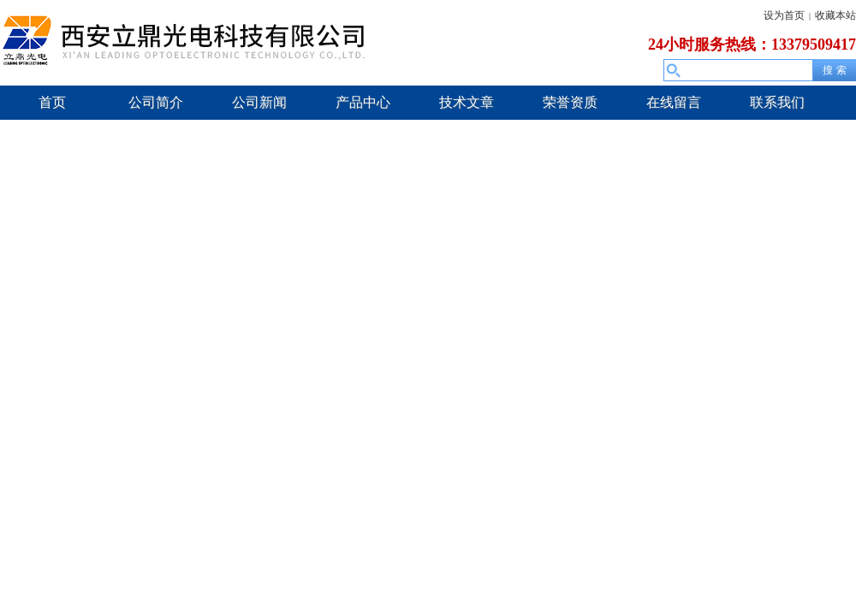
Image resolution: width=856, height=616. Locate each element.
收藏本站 (835, 15)
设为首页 (784, 15)
